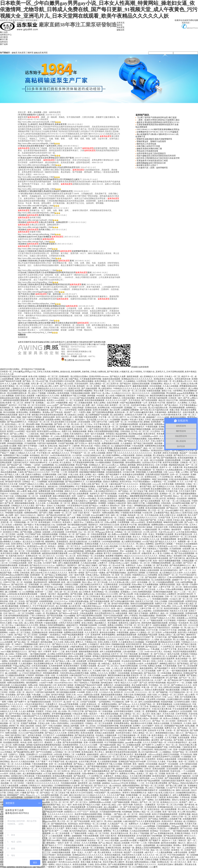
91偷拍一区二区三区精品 (20, 632)
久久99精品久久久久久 (187, 551)
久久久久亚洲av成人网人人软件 (45, 386)
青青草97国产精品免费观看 (118, 618)
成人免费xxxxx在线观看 (118, 534)
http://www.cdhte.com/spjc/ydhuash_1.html (35, 249)
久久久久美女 (143, 857)
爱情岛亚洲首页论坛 (146, 465)
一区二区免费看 (169, 482)
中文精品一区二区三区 (116, 819)
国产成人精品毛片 (156, 405)
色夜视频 (127, 671)
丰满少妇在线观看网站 (179, 479)
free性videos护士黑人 (154, 652)
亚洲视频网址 (35, 412)
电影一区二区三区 (17, 551)
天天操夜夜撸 (30, 443)
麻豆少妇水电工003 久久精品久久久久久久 (49, 573)
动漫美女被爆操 (85, 410)
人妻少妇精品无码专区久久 (106, 491)
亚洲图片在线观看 (89, 666)
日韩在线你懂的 (129, 398)
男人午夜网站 (164, 530)
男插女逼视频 (22, 530)
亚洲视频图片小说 (85, 668)
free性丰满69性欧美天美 (171, 415)
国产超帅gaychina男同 (109, 489)
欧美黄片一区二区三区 (120, 405)
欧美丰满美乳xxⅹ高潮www (49, 431)
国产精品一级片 (60, 611)
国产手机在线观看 (82, 821)
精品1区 (162, 400)
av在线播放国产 (136, 448)
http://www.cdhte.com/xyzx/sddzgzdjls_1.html (36, 143)
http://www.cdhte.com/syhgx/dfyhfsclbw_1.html (37, 258)
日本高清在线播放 (84, 640)
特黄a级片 (35, 642)
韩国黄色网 (36, 553)
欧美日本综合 (126, 482)
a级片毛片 (132, 819)
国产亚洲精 (179, 740)
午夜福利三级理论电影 (49, 706)
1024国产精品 (124, 494)
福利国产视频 (125, 498)
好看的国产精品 (45, 501)
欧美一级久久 (117, 608)
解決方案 (4, 39)
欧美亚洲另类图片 (106, 458)
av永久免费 (190, 489)
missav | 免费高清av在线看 (70, 659)
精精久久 (117, 398)
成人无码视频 (62, 606)
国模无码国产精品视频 (53, 577)
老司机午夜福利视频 (120, 604)
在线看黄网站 (82, 587)
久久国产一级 (161, 680)
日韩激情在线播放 (119, 759)
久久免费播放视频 (151, 584)
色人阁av (106, 393)
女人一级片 (67, 805)
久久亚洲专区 (76, 738)
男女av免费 (99, 391)
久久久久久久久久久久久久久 (22, 596)
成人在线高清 (166, 640)
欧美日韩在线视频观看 (95, 400)
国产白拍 (144, 410)
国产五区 (139, 747)
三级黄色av (90, 522)
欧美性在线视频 (80, 864)
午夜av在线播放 (55, 726)
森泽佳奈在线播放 (178, 417)
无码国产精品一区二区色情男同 (142, 759)
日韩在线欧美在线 (186, 759)
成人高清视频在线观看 (56, 484)
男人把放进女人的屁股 (74, 415)
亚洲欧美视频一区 (134, 795)
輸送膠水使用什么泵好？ (147, 165)
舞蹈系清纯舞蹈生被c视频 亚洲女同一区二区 (169, 396)
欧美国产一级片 (187, 802)
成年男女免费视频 (133, 687)
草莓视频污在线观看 (14, 513)
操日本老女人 (130, 596)
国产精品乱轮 (77, 510)
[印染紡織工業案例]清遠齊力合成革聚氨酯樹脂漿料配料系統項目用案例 (55, 272)
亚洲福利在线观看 (97, 530)
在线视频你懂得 (190, 819)
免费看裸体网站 (31, 513)
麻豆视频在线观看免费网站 (58, 800)
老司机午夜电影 (58, 695)
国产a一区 (33, 501)
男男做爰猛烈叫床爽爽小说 (45, 520)
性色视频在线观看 (160, 599)
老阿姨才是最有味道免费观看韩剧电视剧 (110, 656)
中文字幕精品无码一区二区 (181, 692)
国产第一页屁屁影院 (104, 527)
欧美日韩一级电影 (77, 573)
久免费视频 (42, 482)
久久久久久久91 (135, 826)
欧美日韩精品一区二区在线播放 (91, 556)
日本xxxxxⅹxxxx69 (113, 391)
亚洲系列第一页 (20, 501)
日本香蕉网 (145, 489)
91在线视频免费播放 (51, 678)
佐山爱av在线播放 (151, 795)
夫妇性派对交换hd (139, 405)
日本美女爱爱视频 (105, 448)
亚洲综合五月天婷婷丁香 (136, 415)
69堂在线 (84, 470)
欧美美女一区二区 (96, 840)
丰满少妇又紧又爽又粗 (152, 537)
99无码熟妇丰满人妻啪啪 (139, 422)
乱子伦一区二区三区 (140, 431)
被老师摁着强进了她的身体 (42, 477)
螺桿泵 (29, 342)
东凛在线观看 (184, 738)
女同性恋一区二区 (30, 769)
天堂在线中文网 (31, 451)
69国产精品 (74, 379)
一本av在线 (142, 408)
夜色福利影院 (83, 518)
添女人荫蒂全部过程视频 (169, 687)
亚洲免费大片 (32, 754)
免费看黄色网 (45, 491)
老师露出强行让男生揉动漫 (23, 776)
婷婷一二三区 (138, 577)
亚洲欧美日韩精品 (183, 833)
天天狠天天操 (172, 491)
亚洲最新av (126, 592)
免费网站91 (186, 735)
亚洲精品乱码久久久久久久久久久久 (137, 379)
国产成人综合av (64, 867)
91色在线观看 (138, 446)
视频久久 (132, 730)
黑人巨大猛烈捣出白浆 (158, 408)
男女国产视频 (82, 465)
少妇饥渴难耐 (81, 840)
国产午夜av (41, 506)
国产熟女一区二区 (118, 630)
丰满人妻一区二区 (111, 427)
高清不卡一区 (166, 467)
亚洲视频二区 (130, 408)
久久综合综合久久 (18, 441)
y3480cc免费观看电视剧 (65, 436)
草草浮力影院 (119, 539)
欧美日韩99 (118, 596)
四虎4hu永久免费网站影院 (71, 690)
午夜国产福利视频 (136, 788)
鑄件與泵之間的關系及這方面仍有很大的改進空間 (158, 158)
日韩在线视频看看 (66, 429)
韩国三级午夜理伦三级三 (51, 434)
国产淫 (186, 398)
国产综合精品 (167, 740)
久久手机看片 (33, 470)
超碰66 (133, 632)
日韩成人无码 (13, 793)
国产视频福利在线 (59, 824)
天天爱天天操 (191, 824)
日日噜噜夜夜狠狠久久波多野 (67, 786)
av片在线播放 (62, 494)
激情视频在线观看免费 (127, 635)
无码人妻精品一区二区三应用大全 (104, 384)
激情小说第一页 (165, 381)
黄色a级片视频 (126, 828)
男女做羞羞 (171, 393)
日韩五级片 (131, 396)
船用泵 (45, 53)
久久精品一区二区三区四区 (85, 458)
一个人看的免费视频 (164, 852)
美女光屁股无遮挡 (24, 640)
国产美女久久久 (101, 786)
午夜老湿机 (80, 706)
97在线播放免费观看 (165, 582)
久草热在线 (185, 797)
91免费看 (141, 508)
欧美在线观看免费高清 (124, 647)
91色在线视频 (158, 728)
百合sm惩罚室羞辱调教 (44, 489)
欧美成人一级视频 (56, 546)
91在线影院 (69, 391)
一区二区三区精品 (32, 599)
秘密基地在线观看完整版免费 (16, 400)
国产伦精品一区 (83, 534)
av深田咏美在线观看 (9, 664)
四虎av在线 (70, 642)
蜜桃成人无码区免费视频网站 (113, 501)
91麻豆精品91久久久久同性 (48, 396)
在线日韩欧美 (46, 537)
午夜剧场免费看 (91, 417)
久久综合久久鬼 (106, 692)
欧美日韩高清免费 (44, 596)
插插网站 (47, 714)
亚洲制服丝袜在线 (40, 632)
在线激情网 (117, 553)
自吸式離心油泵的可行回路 (148, 146)
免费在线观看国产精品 (51, 805)
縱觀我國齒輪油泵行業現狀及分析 (151, 163)
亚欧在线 (112, 750)
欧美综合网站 (22, 412)
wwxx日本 (127, 553)
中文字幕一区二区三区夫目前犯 (32, 405)
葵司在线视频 (158, 429)
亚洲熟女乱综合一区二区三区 (172, 860)
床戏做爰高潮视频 (15, 443)
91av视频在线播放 (103, 463)
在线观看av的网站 (53, 420)
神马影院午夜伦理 (13, 482)
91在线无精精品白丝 (92, 455)
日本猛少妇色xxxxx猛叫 (119, 563)
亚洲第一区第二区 (118, 508)
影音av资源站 (88, 623)
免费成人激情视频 (128, 465)
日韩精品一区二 (29, 482)
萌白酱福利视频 (12, 606)
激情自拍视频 (6, 699)
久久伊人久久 (103, 420)
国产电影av (29, 525)
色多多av (97, 654)
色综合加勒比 (47, 786)
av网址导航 (31, 467)
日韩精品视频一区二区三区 (27, 496)
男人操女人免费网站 (145, 544)
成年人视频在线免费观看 (69, 563)
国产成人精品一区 (22, 642)
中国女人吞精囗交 (60, 398)
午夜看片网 (178, 467)
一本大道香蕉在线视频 (38, 458)
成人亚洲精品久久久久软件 (152, 376)
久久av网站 (183, 506)
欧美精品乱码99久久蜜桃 (115, 460)
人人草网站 (121, 439)
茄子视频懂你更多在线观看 (49, 467)
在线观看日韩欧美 (147, 817)
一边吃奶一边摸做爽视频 (43, 465)
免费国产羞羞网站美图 (84, 549)
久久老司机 (77, 455)
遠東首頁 (22, 342)
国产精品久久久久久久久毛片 (137, 441)
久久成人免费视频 (27, 711)
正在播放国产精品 (162, 513)
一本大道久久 (140, 546)
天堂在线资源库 (81, 384)
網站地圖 (194, 20)
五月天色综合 (135, 400)
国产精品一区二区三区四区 (26, 635)
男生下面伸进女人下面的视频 (156, 549)
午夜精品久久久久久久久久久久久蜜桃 (130, 388)
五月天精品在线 (152, 515)
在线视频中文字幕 (42, 408)
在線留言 (186, 20)
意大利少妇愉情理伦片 (108, 498)
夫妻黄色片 (109, 776)
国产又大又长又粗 (68, 386)
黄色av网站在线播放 (85, 381)
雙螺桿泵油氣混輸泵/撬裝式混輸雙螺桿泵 (154, 139)
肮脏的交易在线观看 (112, 379)
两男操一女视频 (67, 649)
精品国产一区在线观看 (119, 467)
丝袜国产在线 (6, 510)
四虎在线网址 (63, 723)
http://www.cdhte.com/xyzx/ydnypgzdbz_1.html (37, 165)
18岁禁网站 (178, 391)
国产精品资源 (80, 776)
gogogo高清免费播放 (186, 393)
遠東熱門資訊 (142, 115)
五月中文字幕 (178, 518)
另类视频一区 (177, 628)
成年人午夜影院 (131, 616)
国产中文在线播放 (108, 730)
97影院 (96, 441)
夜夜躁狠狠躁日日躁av (74, 608)
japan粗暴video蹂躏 (8, 446)
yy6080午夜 (10, 546)
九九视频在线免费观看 (15, 675)
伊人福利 (111, 439)
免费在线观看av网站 (111, 513)
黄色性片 (44, 728)
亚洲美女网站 (74, 733)
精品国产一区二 (57, 410)
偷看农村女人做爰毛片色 (130, 623)
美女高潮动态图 (191, 467)
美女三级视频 (80, 618)
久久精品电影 (60, 506)
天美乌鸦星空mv (77, 434)
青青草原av (192, 417)
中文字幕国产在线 (33, 534)
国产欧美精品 (183, 664)
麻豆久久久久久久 (57, 687)
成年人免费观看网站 (134, 769)
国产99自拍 (101, 778)
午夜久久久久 (17, 706)
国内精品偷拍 (107, 683)
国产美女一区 (33, 793)
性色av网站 (137, 584)
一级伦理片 (96, 513)
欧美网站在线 (104, 408)
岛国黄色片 (91, 764)
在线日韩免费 (113, 403)
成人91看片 (31, 379)
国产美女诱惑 (66, 405)
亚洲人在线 (86, 484)
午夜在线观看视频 (40, 764)
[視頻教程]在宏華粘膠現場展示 (37, 244)
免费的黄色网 (54, 582)
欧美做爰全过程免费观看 (134, 475)
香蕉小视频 (16, 417)
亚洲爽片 (113, 673)
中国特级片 (182, 620)
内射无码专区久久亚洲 (109, 525)
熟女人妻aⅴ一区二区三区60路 (95, 582)
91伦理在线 (141, 381)
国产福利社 (57, 618)
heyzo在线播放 (16, 656)
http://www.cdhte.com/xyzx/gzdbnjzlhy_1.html (36, 155)
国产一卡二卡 (185, 570)
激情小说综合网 (183, 790)
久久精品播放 (172, 656)
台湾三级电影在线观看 (102, 539)
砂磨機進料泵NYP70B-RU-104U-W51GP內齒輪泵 (157, 132)
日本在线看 (52, 544)
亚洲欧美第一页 (128, 558)
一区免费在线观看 (73, 774)
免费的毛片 (109, 685)
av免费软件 (171, 594)
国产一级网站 (148, 800)
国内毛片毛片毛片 (17, 608)
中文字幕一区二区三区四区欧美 (87, 596)
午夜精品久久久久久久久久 (77, 451)
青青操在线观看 (121, 448)
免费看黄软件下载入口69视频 (73, 396)
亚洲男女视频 (88, 553)
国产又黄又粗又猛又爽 (133, 807)
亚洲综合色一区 (110, 518)
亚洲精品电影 (146, 484)
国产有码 (69, 549)
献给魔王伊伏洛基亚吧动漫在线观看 (48, 415)
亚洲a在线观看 (159, 769)
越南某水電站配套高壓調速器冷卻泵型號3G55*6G (158, 122)
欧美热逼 (106, 654)
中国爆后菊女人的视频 (49, 668)
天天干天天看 (152, 630)
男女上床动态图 (18, 671)
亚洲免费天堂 (15, 661)
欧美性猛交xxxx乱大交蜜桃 (81, 857)
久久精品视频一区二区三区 (59, 503)
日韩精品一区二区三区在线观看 (99, 723)
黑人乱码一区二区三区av (82, 424)
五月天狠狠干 (148, 726)
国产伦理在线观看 (150, 400)
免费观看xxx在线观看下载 (170, 819)
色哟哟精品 (191, 408)
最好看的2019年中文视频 (142, 723)
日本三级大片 (9, 613)
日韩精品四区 (40, 637)
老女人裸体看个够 (118, 486)
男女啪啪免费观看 (177, 408)
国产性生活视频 (88, 778)
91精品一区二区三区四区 (72, 448)
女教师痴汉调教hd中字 (105, 549)
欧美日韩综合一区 (69, 678)
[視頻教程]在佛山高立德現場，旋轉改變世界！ (44, 222)
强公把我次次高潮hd (79, 376)
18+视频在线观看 (150, 530)
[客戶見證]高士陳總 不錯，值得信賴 (39, 294)
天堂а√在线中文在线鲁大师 (163, 441)
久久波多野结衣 (46, 754)
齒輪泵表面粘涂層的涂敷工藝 (149, 149)
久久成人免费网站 (34, 778)
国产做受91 (94, 501)
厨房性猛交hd (103, 508)
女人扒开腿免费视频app (124, 697)
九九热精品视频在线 (174, 470)
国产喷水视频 (26, 532)
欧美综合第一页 (122, 412)
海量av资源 (175, 410)
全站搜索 (37, 112)
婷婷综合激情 (49, 417)
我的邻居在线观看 (95, 721)
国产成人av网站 (17, 434)
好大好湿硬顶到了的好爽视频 (150, 836)
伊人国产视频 (172, 678)
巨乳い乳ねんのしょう (32, 448)
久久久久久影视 (45, 604)
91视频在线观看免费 (36, 420)
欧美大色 (117, 664)
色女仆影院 (31, 431)
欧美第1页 (112, 537)
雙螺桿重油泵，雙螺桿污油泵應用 (151, 141)
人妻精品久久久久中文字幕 (23, 388)
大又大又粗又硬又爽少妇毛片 (149, 697)
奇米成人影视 (26, 742)
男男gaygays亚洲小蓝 (105, 532)
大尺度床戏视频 (16, 599)
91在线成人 (98, 436)
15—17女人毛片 (107, 441)
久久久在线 (41, 503)
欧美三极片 (17, 518)
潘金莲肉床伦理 (40, 582)
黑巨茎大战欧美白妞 (78, 542)
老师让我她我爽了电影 (50, 470)
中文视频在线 (118, 702)
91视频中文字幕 (145, 561)
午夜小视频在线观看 (110, 470)
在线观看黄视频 (158, 393)
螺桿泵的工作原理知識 (146, 144)
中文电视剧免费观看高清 (58, 699)
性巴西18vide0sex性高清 (69, 862)
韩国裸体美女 (41, 486)
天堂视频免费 (152, 642)
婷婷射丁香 (30, 403)
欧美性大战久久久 (21, 568)
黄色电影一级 (95, 664)
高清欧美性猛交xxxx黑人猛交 (100, 580)
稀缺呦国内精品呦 (177, 465)
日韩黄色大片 (34, 786)
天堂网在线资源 (176, 527)
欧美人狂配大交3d (168, 515)
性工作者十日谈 (7, 496)
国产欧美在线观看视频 (45, 494)
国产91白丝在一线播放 (96, 573)
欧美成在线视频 (64, 855)
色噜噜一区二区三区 (63, 513)
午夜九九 (104, 860)
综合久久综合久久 (28, 515)
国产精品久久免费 (118, 376)
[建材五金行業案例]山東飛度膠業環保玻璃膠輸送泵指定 (48, 306)
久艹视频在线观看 (155, 620)
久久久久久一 (133, 486)
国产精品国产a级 (15, 465)
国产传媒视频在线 (169, 458)
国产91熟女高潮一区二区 (68, 740)
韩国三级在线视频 (160, 479)
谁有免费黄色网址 (133, 463)
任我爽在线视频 (50, 475)
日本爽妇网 (68, 618)
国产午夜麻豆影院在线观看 (74, 730)
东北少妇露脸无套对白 (95, 647)
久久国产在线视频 (56, 757)
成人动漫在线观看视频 (74, 551)
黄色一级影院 (139, 764)
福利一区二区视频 (119, 515)
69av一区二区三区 (56, 451)
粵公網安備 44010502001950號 (76, 360)
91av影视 (9, 549)
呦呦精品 (164, 664)
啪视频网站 (102, 781)
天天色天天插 (169, 714)
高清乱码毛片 (168, 821)
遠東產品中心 (6, 35)
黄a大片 (14, 762)
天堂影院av (70, 587)
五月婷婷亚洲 (151, 807)
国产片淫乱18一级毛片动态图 (88, 443)
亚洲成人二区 (69, 754)
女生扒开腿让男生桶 (88, 762)
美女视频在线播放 (147, 616)
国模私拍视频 (68, 840)
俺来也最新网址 (147, 668)
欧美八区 (100, 522)
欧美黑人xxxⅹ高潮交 (56, 400)
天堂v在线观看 (46, 518)
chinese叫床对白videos (64, 683)
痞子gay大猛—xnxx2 (68, 527)
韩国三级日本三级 (61, 807)
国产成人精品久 (172, 405)
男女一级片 (176, 848)
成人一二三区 (7, 470)
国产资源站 (192, 675)
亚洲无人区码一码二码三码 (98, 826)
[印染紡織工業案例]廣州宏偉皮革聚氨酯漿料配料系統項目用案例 (52, 284)
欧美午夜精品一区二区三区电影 (17, 386)
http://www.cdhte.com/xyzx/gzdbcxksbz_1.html (37, 189)
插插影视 (192, 498)
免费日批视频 (11, 733)
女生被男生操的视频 (181, 503)
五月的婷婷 (184, 475)
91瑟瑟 (83, 704)
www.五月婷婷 (157, 778)
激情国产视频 (39, 640)
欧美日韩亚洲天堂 (134, 644)
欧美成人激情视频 (58, 697)
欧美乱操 (87, 460)
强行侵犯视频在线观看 (120, 510)
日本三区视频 (162, 465)
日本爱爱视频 (124, 522)
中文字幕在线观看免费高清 (174, 838)
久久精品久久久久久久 (121, 393)
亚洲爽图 (102, 503)
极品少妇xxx (176, 513)
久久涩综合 (155, 431)
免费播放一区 (47, 436)
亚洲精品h (131, 520)
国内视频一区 (126, 427)
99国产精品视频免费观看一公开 (134, 403)
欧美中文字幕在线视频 (141, 498)
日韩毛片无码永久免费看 (70, 623)
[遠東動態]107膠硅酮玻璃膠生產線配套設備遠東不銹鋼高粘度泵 (45, 191)
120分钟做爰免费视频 (68, 498)
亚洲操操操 (113, 496)
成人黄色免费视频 (80, 790)
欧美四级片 (115, 587)
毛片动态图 (91, 420)
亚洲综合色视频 (92, 544)
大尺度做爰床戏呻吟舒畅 (91, 379)
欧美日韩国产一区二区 (168, 575)
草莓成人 (60, 384)
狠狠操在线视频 (80, 431)
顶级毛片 (41, 515)
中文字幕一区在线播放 (37, 439)
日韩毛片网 (82, 678)
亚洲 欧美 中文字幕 (157, 403)
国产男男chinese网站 (52, 840)
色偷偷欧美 (42, 498)
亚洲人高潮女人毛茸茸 (108, 642)
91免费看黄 (81, 754)
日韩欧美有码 (136, 534)
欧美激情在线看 (146, 424)
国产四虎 (29, 489)
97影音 (117, 683)
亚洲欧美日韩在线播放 (107, 740)
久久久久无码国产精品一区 (144, 704)
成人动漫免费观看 (78, 580)
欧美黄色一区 (108, 477)
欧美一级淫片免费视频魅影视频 (167, 561)
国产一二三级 (73, 628)
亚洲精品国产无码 (11, 680)
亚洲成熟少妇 (91, 637)
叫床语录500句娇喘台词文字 (119, 386)
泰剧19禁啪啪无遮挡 (62, 496)
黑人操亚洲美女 (105, 388)
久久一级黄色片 (43, 848)
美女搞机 (130, 862)
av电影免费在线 (77, 647)
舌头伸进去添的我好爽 (131, 661)
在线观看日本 (114, 699)
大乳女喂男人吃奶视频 (156, 699)
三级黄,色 (43, 446)
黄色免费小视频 (33, 424)
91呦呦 (10, 702)
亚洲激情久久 (26, 606)
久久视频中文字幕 (148, 824)
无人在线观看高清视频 (65, 465)
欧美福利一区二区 (85, 386)
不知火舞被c (172, 762)
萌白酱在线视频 (173, 690)
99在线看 (101, 396)
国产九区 (143, 683)
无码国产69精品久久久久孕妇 (163, 618)
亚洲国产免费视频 (29, 723)
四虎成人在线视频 (144, 455)
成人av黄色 (29, 623)
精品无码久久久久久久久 (147, 518)
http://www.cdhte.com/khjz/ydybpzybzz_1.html (36, 304)
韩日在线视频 (9, 412)
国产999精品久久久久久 (182, 685)
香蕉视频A (40, 675)
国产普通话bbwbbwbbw (61, 408)
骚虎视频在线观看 (83, 467)
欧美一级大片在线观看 (95, 434)
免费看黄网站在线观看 (46, 427)
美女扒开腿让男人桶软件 (114, 862)
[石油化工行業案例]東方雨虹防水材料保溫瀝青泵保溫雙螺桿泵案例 (53, 251)
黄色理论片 (142, 398)
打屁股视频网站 (163, 826)
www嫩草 (153, 867)
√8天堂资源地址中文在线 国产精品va (71, 489)
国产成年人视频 (46, 513)
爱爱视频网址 (152, 711)
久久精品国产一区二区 (118, 824)
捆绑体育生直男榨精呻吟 (108, 551)
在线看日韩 (182, 515)
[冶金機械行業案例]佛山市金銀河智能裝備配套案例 (46, 261)
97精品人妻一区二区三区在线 (13, 479)
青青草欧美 (25, 553)
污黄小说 (105, 671)
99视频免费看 (62, 403)
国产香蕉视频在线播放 (116, 573)
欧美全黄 (88, 630)
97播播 (6, 441)
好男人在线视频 (99, 453)
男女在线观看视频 (121, 580)
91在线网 (102, 625)
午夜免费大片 (17, 486)
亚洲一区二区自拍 (17, 601)
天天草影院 (137, 628)
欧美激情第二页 (7, 408)
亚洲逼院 (185, 654)
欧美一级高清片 (91, 714)
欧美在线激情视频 (186, 458)
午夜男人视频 (85, 412)
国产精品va (50, 575)
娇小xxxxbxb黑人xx (110, 465)
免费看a (94, 673)
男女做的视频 (47, 424)
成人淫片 (51, 403)
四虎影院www (144, 649)
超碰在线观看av (10, 539)
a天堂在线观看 (84, 422)
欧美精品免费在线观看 (63, 776)
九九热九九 (111, 640)
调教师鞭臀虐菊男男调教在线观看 (145, 496)
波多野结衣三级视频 (164, 544)
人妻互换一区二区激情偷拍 (86, 604)
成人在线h (32, 391)
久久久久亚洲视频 (23, 764)
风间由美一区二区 (136, 515)
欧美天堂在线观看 (59, 539)
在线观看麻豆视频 (99, 537)
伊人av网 (181, 812)
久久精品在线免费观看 (139, 831)
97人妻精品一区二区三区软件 (149, 632)
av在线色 (137, 800)
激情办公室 (156, 838)
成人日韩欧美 (85, 592)
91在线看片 (110, 678)
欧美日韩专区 (150, 434)
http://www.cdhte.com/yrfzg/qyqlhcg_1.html (35, 282)
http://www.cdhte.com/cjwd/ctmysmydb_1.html (37, 122)
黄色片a (175, 800)
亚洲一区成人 (127, 506)
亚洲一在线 (50, 675)
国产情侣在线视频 (109, 494)
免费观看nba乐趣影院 (164, 424)
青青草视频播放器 (165, 704)
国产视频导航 (162, 692)
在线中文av (5, 671)
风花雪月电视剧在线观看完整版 (89, 814)
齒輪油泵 (38, 53)
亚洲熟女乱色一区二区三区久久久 (40, 556)
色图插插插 (180, 484)
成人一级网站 (99, 475)
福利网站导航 (75, 671)
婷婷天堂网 (142, 730)
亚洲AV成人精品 (187, 604)
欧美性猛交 (57, 630)
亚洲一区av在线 (35, 563)
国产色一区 (29, 486)
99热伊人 (19, 644)
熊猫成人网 (135, 728)
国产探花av (111, 530)
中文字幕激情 (170, 620)
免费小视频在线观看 (24, 408)
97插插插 (125, 513)
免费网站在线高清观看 (74, 632)
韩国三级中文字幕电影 (32, 417)
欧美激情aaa (56, 635)
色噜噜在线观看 (22, 477)
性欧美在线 (145, 678)
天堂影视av (53, 498)
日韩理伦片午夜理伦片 (94, 728)
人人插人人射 (106, 568)
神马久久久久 (45, 644)
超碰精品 (106, 783)
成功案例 (4, 37)
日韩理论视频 (175, 747)
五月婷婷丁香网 (50, 563)
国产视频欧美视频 (176, 637)
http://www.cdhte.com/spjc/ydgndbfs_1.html (35, 227)
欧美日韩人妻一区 (64, 769)
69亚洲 (169, 520)
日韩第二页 (140, 711)
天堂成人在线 (179, 520)
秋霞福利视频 (167, 702)
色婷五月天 (38, 742)
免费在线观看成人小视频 (145, 862)
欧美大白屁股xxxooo (86, 838)
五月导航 (143, 666)
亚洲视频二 (41, 403)
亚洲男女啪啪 (9, 640)
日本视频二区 (150, 565)
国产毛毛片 (188, 563)
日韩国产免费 (11, 668)
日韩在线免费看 (57, 530)
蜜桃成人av (139, 690)
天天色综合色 (186, 754)
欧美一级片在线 (170, 812)
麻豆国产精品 (146, 486)
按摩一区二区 (121, 422)
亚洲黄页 (11, 498)
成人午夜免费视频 (141, 738)
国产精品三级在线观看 (144, 443)
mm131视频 (59, 587)
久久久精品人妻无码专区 (85, 508)
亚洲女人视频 (25, 429)
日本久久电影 (129, 659)
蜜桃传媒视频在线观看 (25, 503)
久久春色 (162, 762)
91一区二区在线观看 (75, 400)
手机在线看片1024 (108, 790)
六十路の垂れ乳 (126, 546)
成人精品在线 (154, 415)
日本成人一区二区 (173, 376)
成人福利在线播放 (164, 845)
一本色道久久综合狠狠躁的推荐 (86, 850)
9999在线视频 (156, 386)
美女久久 (137, 537)
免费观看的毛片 (175, 412)
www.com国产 (53, 405)
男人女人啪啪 (36, 577)
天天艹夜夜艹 (42, 762)
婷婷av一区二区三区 (36, 721)
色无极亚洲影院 (50, 778)
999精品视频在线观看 (61, 852)
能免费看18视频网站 (84, 391)
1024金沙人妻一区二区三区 (181, 599)
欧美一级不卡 (50, 460)
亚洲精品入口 (55, 458)
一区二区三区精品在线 (181, 501)
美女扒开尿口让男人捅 (58, 379)
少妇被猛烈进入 (131, 608)
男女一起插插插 (127, 551)
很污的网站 (5, 776)
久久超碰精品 (130, 381)
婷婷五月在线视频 (171, 453)
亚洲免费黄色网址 (40, 697)
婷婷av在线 (74, 656)
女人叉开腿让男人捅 (136, 417)
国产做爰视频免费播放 (187, 494)
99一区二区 (19, 620)
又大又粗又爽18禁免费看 (125, 527)
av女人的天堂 (121, 477)
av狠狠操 (37, 532)
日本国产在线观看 (88, 702)
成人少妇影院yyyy (88, 628)
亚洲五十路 (146, 735)
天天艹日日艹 (74, 611)
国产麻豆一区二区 (100, 484)
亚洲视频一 (44, 635)
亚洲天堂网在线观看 (129, 666)
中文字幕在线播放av (189, 405)
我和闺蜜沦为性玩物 (54, 809)
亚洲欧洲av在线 (144, 596)
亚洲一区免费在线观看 (94, 742)
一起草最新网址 (104, 702)
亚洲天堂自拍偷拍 (99, 699)
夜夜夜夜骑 (64, 580)
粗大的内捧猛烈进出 (169, 570)
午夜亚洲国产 (125, 599)
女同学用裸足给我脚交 (124, 711)
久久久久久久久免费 (171, 644)
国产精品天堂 (11, 747)
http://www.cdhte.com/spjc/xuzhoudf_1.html (35, 220)
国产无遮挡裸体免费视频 (103, 412)
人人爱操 (155, 640)
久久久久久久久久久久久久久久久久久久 (135, 453)
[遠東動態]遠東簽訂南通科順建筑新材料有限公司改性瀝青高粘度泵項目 (49, 167)
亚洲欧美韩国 (41, 671)
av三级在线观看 (56, 836)
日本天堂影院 (87, 793)
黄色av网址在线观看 (96, 618)
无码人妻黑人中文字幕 (28, 668)
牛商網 (74, 356)
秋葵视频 (28, 582)
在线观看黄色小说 (167, 790)
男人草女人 (102, 451)
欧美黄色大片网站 (11, 532)
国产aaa (9, 647)
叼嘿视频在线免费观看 (26, 498)
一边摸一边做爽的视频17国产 (129, 549)
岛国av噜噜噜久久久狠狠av (160, 439)
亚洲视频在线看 (31, 644)
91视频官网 (143, 840)
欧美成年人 (68, 522)
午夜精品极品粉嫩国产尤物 (112, 561)
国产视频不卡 (113, 774)
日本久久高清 (122, 678)
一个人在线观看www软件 (147, 436)
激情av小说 (167, 391)
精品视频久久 (68, 420)
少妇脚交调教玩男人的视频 (29, 678)
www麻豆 (177, 568)
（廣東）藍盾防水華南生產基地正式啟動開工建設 (158, 120)
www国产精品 (148, 542)
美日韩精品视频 (136, 434)
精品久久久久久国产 (130, 683)
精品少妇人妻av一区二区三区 (13, 420)
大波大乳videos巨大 (167, 532)
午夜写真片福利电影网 (158, 398)
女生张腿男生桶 (84, 539)
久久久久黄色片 (180, 388)
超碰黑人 (72, 838)
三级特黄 (76, 446)
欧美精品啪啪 (158, 596)
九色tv (140, 565)
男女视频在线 (43, 410)
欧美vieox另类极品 (49, 659)
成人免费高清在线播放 (131, 542)
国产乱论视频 (24, 384)
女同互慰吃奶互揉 (183, 379)
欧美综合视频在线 (31, 518)
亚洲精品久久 (95, 465)
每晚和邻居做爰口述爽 (173, 522)
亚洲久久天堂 (92, 692)
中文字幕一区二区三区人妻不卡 (113, 417)
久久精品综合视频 (89, 563)
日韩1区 (148, 769)
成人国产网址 (179, 635)
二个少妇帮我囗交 (166, 477)
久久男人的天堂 (159, 498)
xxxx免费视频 (28, 592)
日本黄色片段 (82, 589)
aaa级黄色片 (174, 711)
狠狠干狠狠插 (86, 656)
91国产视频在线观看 (37, 699)
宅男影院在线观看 (188, 508)
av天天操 (180, 532)
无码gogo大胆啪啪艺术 (181, 826)
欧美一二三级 (59, 652)
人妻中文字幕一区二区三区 (170, 587)
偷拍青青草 (176, 530)
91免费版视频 (93, 730)
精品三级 (30, 671)
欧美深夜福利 (45, 522)
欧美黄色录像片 (132, 668)
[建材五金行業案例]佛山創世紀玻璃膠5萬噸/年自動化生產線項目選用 (53, 323)
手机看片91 (152, 381)
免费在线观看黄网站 (16, 683)
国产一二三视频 (74, 515)
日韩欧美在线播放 (94, 427)
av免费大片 (104, 506)
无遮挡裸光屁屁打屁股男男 (157, 475)
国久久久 (180, 733)
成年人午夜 (16, 659)
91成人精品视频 (111, 546)
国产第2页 (5, 434)
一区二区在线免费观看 (177, 616)
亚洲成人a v (93, 489)
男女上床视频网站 (143, 479)
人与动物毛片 (94, 644)
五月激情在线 (152, 573)
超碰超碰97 (151, 417)
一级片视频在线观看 (37, 654)
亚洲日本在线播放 (101, 410)
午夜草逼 (49, 587)
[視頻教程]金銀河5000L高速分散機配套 (40, 237)
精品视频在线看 (96, 831)
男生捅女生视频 (125, 537)
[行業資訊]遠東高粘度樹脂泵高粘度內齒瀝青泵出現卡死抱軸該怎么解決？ (50, 179)
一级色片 (60, 843)
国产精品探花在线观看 (173, 836)
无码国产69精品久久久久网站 (32, 484)
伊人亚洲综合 (66, 463)
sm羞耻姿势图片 (161, 551)
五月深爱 (86, 515)
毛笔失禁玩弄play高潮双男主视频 (15, 575)
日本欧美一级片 (176, 398)
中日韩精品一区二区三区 (159, 685)
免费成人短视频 (155, 666)
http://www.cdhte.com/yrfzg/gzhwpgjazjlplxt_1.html (38, 292)
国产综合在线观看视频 (185, 553)
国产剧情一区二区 (62, 424)
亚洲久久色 (71, 695)
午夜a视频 (155, 649)
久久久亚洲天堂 (92, 632)
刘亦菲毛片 (191, 857)
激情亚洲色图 (133, 376)
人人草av (169, 388)
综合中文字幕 (172, 400)
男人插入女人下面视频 (188, 809)
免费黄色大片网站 (127, 774)
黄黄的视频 (141, 472)
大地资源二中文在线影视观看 (180, 706)
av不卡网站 (114, 709)
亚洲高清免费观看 (173, 460)
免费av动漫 (89, 594)
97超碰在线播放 (51, 623)
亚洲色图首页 (63, 542)
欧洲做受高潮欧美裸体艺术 (146, 790)
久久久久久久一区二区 (145, 692)
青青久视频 (94, 589)
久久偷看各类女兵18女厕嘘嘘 (132, 642)
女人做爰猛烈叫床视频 (121, 446)
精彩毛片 (43, 451)
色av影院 (83, 644)
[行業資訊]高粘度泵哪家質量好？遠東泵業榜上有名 (40, 146)
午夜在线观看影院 (84, 436)
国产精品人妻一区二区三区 (115, 788)
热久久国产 (193, 515)
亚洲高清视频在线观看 (83, 441)
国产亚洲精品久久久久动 (183, 451)
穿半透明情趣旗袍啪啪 (62, 714)
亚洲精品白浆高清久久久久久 (97, 608)
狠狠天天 (189, 589)
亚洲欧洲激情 (34, 436)
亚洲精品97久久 (83, 537)
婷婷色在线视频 (56, 632)
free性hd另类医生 (82, 520)
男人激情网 (107, 596)
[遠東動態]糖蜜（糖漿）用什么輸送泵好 (35, 208)
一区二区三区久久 (73, 546)
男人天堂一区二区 (156, 510)
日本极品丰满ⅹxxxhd (140, 618)
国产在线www (125, 704)
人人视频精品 (165, 752)
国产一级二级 (6, 501)
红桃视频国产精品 (125, 690)
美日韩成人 (42, 379)
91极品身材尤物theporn (92, 606)
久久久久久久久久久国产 (117, 400)
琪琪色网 (39, 623)
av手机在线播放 (190, 470)
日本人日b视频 (161, 601)
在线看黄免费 (103, 486)
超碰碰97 (176, 580)
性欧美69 (160, 470)
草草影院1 (110, 434)
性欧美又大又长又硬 (9, 484)
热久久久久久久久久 (141, 393)
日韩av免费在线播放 (175, 589)
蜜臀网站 (18, 738)
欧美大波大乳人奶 (64, 417)
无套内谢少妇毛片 (21, 463)
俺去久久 (182, 843)
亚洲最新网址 (157, 384)
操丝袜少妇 (181, 647)
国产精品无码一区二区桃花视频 (25, 584)
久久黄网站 (183, 403)
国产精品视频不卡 (114, 475)
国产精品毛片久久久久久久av (42, 565)
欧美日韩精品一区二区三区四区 (109, 381)
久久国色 (188, 723)
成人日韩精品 (189, 477)
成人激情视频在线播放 (98, 750)
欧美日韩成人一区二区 (15, 424)
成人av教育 (22, 491)
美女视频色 (113, 623)
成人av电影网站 (145, 611)
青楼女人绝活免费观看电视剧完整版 (103, 431)
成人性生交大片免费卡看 (34, 542)
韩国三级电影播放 (13, 716)
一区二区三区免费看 (25, 613)
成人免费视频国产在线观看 (97, 415)
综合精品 (168, 652)
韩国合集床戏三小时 (85, 558)
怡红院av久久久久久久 (129, 489)
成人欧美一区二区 (71, 702)
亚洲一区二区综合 (88, 726)
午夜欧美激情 (50, 740)
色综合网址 (191, 812)
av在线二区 (8, 489)
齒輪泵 (15, 53)
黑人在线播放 (90, 448)
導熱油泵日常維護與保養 (147, 151)
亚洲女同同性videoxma (99, 376)
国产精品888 (126, 384)
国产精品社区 (87, 786)
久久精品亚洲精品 (51, 649)
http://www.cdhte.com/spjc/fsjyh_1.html (34, 242)
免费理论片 (61, 565)
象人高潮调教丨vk (13, 592)
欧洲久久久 (87, 671)
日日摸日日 (67, 458)
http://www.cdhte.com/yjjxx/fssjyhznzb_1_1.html (37, 270)
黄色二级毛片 (127, 699)
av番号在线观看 (181, 852)
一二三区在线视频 (40, 510)
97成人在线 (74, 475)
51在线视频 (14, 494)
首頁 (30, 112)
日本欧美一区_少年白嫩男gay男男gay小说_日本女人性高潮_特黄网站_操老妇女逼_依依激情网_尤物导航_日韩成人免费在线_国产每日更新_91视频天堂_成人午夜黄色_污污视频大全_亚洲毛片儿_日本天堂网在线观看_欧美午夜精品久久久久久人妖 (99, 9)
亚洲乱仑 (185, 384)
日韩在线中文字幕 (92, 800)
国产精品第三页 (120, 680)
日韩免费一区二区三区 (27, 604)
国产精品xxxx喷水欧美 (63, 604)
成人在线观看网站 (55, 608)
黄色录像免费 (141, 754)
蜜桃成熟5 (51, 843)
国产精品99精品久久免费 (65, 518)
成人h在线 (69, 384)
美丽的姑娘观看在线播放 (57, 656)
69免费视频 (140, 699)
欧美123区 (193, 774)
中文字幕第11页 (44, 453)
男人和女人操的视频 (113, 821)
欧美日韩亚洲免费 (104, 398)
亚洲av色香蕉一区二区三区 (12, 403)
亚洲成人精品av (142, 718)
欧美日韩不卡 (101, 496)
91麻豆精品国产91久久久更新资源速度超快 (88, 675)
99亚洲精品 (146, 728)
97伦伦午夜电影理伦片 (23, 561)
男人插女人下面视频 (37, 393)
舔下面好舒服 (97, 460)
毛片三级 (166, 501)
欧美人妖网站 (100, 403)
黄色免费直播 (118, 429)
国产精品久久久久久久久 (166, 542)
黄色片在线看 (72, 652)
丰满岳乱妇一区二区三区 (39, 422)
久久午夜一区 (191, 482)
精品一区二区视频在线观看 (81, 403)
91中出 (93, 451)
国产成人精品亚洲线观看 (122, 771)
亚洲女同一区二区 (74, 860)
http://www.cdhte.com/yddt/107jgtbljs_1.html (36, 206)
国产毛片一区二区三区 (150, 802)
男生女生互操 (87, 446)
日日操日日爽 (129, 472)
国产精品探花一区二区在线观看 (97, 738)
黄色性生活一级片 (77, 817)
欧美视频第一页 (146, 654)
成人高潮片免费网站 (111, 455)
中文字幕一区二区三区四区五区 (53, 838)
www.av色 (157, 484)
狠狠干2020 (96, 393)
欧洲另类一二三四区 (44, 592)
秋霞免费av (124, 496)
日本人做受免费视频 (184, 582)
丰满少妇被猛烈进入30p (45, 525)
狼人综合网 (115, 410)
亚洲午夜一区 (7, 522)
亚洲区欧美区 (131, 561)
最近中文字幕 (25, 415)
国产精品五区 (172, 508)
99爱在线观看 (122, 613)
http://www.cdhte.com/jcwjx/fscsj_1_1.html (35, 332)
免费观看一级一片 (186, 542)
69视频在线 (120, 396)
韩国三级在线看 (27, 726)
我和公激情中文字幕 (36, 441)
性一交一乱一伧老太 (144, 551)
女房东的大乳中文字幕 (152, 463)
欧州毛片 (13, 405)
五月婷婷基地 (57, 551)
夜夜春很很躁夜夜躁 (97, 439)
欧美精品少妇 (68, 467)
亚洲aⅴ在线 (53, 446)
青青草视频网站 (109, 635)
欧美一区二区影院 (123, 575)
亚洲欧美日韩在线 (114, 848)
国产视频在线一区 (66, 520)
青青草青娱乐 (125, 628)
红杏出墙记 (161, 594)
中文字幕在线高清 (102, 424)
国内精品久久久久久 (61, 453)
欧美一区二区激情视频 (38, 628)
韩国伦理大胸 (9, 508)
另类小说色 (129, 695)
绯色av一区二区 (67, 680)
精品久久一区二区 (172, 384)
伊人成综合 (45, 584)
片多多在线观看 (8, 530)
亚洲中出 (130, 479)
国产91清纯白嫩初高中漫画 (142, 412)
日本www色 (177, 606)
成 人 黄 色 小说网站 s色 (163, 553)
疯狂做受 (36, 429)
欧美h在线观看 (87, 733)
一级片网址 (121, 809)
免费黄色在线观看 (28, 410)
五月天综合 (152, 762)
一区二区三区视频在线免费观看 (125, 424)
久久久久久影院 (41, 687)
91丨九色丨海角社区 (178, 840)
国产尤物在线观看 (90, 388)
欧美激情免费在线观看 (28, 594)
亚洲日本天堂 (74, 388)
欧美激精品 (35, 455)
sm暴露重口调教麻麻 (130, 410)
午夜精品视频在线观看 (80, 393)
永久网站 (51, 654)
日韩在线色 (125, 431)
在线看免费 (61, 525)
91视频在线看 (111, 735)
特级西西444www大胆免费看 (145, 575)
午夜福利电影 (161, 412)
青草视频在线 (29, 427)
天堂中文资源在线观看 (113, 616)
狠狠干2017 (47, 398)
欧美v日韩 (33, 376)
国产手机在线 (57, 412)
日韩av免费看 (111, 522)
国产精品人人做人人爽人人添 (94, 687)
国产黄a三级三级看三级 (176, 786)
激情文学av (79, 522)
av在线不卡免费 (46, 683)
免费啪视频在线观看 (111, 443)
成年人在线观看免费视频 (111, 652)
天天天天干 (57, 702)
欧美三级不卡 (97, 821)
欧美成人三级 (76, 460)
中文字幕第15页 (34, 759)
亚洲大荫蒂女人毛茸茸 (21, 544)
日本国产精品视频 (66, 443)
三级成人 (122, 518)
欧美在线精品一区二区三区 (106, 599)
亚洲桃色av (145, 451)
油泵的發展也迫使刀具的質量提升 (151, 153)
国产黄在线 (190, 805)
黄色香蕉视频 (18, 781)
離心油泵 (4, 32)
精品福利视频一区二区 (162, 420)
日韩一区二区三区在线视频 (177, 596)
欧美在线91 (80, 420)
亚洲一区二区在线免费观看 (77, 530)
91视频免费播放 (153, 503)
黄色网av (46, 412)
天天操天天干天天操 (168, 630)
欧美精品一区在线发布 (177, 498)
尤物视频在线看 (118, 644)
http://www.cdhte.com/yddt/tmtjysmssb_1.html (36, 213)
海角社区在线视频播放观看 (142, 604)
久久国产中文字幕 (93, 477)
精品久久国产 (192, 781)
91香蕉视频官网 (158, 678)
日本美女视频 (168, 484)
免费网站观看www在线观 (162, 525)
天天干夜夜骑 (46, 738)
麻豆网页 (156, 740)
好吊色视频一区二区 (146, 582)
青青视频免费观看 (169, 539)
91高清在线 (118, 852)
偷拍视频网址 (32, 683)
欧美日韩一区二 (82, 429)
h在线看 (21, 534)
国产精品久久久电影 (92, 805)
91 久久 (181, 482)
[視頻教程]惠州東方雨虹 (34, 215)
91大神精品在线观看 (18, 563)
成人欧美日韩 (49, 508)
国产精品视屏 (151, 577)
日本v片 (109, 647)
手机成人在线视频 (110, 828)
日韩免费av (52, 393)
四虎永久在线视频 (112, 558)
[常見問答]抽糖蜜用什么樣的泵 (31, 115)
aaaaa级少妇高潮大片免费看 (17, 577)
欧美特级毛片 (139, 427)
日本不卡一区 (117, 654)
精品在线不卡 (65, 446)
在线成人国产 (41, 726)
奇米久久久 (28, 580)
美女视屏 (158, 453)
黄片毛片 (77, 405)
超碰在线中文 (72, 625)
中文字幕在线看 (34, 479)
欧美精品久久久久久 (163, 568)
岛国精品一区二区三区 (48, 376)
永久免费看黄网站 (139, 510)
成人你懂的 (177, 563)
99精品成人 (107, 664)
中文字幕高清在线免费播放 (114, 479)
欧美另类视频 (58, 491)
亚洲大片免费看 (93, 706)
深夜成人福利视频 (71, 726)
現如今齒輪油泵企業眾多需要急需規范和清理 (156, 156)
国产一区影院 (70, 577)
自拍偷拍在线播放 (123, 685)
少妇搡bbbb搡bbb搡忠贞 (59, 510)
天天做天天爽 (138, 860)
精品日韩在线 (79, 769)
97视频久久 (78, 728)
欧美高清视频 (64, 393)
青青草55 (126, 793)
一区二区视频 (186, 683)
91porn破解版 (70, 616)
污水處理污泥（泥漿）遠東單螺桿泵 (152, 168)
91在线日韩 (148, 513)
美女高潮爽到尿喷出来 (17, 393)
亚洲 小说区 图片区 (82, 513)
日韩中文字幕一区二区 (13, 582)
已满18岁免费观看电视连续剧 (180, 577)
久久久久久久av (61, 601)
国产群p (157, 458)
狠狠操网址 (50, 542)
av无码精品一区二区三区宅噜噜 (67, 752)
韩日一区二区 (172, 745)
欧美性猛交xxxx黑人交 (37, 546)
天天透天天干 (49, 735)
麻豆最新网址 (46, 807)
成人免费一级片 (89, 405)
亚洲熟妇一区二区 (168, 494)
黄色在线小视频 (64, 427)
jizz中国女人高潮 (122, 458)
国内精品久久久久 (20, 652)
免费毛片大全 (161, 604)
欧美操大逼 (185, 800)
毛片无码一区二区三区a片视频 (170, 805)
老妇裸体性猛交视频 (18, 391)
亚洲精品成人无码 (158, 706)
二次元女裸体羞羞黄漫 (140, 580)
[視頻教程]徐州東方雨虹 (34, 230)
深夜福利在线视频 (187, 400)
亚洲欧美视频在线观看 (163, 592)
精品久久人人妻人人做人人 (132, 797)
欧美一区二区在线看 (113, 845)
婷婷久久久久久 (72, 491)
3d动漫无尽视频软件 (110, 706)
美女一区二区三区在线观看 (47, 527)
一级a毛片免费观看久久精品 (112, 589)
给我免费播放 (96, 518)
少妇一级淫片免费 (77, 575)
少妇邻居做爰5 (133, 501)
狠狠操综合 (177, 673)
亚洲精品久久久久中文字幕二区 (29, 460)
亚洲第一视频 (100, 386)
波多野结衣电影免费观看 (118, 778)
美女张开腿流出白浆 (184, 534)
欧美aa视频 (45, 539)
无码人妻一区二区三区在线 (43, 384)
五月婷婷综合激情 (182, 702)
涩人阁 (57, 448)
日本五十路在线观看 (10, 786)
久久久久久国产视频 (116, 795)
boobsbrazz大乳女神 (120, 783)
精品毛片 (99, 558)
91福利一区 (40, 613)
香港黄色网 (161, 616)
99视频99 (111, 503)
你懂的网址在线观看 (111, 611)
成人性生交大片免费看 (127, 649)
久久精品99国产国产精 (146, 520)
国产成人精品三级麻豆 (88, 565)
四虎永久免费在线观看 (133, 606)
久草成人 (161, 520)
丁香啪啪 (27, 465)
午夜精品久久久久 (189, 642)
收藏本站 (179, 20)
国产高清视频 (76, 699)
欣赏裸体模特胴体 (161, 611)
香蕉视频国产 (13, 795)
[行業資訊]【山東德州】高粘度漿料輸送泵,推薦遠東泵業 (42, 124)
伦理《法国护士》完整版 (83, 496)
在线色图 (46, 532)
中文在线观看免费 (181, 709)
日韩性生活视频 (71, 584)
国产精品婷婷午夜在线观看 (157, 558)
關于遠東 (4, 44)
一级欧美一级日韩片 (48, 594)
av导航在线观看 (128, 455)
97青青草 (48, 652)
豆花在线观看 (172, 769)
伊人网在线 (30, 781)
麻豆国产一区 (63, 460)
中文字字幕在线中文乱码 (44, 606)
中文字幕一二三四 (59, 472)
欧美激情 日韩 (180, 556)
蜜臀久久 (80, 642)
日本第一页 (171, 730)
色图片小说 (67, 431)
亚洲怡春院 (64, 376)
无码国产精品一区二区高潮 (152, 716)
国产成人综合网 (126, 594)
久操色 (21, 472)
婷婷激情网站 (9, 527)
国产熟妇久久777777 (54, 845)
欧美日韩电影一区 (184, 659)
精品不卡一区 (188, 376)
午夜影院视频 (152, 427)
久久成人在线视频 (171, 386)
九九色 (12, 721)
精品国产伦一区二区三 (44, 561)
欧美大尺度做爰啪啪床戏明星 (51, 391)
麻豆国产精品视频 (131, 721)
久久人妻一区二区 (76, 637)
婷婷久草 (131, 508)
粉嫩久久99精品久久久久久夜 (23, 453)
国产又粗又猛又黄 (86, 527)
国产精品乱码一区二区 (112, 659)
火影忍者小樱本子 (190, 568)
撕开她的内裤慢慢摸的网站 (129, 530)
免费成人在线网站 (17, 467)
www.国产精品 (75, 553)
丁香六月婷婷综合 (49, 429)
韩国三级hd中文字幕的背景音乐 (157, 628)
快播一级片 (153, 587)
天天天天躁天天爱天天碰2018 (97, 510)
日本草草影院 (71, 410)
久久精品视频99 (26, 664)
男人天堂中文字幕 (76, 711)
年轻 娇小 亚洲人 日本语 (141, 420)
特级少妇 (140, 558)
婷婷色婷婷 (146, 623)
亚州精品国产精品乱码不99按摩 (14, 376)
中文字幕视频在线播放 (137, 439)
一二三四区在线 (32, 434)
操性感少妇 (53, 486)
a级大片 (104, 754)
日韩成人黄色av (25, 539)
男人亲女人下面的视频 (155, 788)
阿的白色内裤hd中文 (39, 463)
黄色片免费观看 (152, 467)
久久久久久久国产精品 (160, 857)
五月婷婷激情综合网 (123, 800)
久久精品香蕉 (63, 675)
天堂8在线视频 (33, 551)
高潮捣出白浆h (86, 491)
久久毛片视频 (171, 738)
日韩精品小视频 (73, 687)
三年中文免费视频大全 (23, 647)
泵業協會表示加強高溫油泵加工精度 (152, 161)
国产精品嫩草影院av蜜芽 (40, 618)
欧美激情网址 (26, 630)
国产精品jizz (79, 764)
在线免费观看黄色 (72, 848)
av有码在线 (12, 594)
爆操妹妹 (21, 790)
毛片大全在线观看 (96, 678)
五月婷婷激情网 (39, 544)
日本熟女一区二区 (135, 460)
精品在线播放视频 (9, 472)
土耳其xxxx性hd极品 (88, 498)
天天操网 (186, 460)
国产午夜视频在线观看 (77, 439)
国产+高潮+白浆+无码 (178, 625)
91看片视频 (78, 417)
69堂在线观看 (117, 408)
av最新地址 (157, 482)
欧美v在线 (77, 805)
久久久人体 (155, 539)
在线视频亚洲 (74, 819)
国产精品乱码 (183, 730)
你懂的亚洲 (147, 553)
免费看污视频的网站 (65, 508)
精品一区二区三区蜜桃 (46, 589)
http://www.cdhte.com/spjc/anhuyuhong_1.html (36, 234)
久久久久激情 (190, 573)
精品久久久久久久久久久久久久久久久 (141, 556)
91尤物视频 (115, 420)
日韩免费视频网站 (67, 486)
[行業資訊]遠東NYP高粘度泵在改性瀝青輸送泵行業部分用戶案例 (46, 158)
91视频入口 (152, 546)
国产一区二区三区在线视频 (85, 570)
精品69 (165, 840)
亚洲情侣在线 (91, 408)
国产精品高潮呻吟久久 (17, 422)
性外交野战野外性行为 (105, 613)
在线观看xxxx (182, 618)
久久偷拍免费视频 (155, 472)
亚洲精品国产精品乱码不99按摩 (89, 685)
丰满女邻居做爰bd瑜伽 (79, 601)
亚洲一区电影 (127, 470)
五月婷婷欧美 (176, 723)
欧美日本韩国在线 (34, 649)
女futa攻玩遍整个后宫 (57, 439)
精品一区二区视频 (158, 774)
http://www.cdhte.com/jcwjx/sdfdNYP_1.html (36, 320)
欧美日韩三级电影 (145, 527)
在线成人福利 (154, 766)
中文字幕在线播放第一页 (144, 470)
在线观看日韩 (55, 730)
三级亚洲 (186, 747)
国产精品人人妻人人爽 (15, 475)
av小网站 (119, 441)
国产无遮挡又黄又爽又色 (100, 429)
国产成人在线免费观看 (79, 494)
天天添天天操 (178, 489)
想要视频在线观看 (96, 697)
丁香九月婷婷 (139, 828)
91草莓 (16, 573)
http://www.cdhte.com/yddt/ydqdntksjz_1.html (36, 177)
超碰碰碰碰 (77, 836)
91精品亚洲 (121, 503)
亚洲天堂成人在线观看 (25, 396)
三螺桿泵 (30, 53)
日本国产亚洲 (164, 518)
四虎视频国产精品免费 (148, 635)
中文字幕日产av (33, 771)
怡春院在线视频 (154, 391)
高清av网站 (181, 486)
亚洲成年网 (73, 472)
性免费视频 (127, 812)
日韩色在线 (122, 750)
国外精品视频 (186, 546)
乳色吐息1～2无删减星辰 (145, 805)
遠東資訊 (4, 42)
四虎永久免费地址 (34, 475)
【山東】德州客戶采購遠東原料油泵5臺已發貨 (156, 117)
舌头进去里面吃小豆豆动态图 (62, 381)
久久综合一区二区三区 (66, 556)
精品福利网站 (122, 434)
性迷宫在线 (176, 771)
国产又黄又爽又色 (177, 558)
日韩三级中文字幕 (99, 422)
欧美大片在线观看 (43, 833)
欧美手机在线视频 (171, 463)
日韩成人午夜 (13, 630)
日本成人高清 (103, 405)
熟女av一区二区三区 (182, 496)
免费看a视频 (91, 551)
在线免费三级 (189, 549)
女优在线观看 (125, 584)
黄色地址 (178, 821)
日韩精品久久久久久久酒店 (23, 506)
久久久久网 (129, 692)
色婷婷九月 (95, 494)
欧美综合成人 (80, 826)
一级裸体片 (52, 867)
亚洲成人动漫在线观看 (52, 479)
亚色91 (50, 506)
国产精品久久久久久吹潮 (71, 599)
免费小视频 (20, 379)
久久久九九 (103, 673)
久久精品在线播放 (21, 558)
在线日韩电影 (78, 408)
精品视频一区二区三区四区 (13, 783)
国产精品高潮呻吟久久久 (181, 565)
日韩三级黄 (63, 475)
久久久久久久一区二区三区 (155, 855)
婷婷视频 (91, 396)
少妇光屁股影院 (77, 723)
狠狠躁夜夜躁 (135, 656)
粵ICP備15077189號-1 (98, 344)
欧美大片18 (75, 793)
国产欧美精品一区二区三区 (23, 589)
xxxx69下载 (27, 520)
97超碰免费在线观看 (60, 647)
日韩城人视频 (80, 479)
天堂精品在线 (22, 654)
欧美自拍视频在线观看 (156, 508)
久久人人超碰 (11, 384)
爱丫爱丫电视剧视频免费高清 (29, 508)
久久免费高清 (95, 542)
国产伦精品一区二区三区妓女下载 (133, 491)
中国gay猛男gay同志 (22, 666)
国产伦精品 (153, 819)
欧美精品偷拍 (137, 673)
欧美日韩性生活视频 (10, 553)
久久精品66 (78, 620)
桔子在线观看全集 (91, 690)
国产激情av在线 (178, 857)
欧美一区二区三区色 (25, 527)
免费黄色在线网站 (109, 704)
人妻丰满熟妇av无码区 (58, 671)
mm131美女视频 (112, 840)
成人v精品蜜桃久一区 (9, 410)
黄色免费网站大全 (186, 539)
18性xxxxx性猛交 (138, 522)
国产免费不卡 (21, 702)
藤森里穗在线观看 (141, 386)
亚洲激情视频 (118, 463)
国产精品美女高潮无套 (56, 515)
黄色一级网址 (49, 864)
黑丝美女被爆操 (56, 766)
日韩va (128, 589)
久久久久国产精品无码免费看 (82, 398)
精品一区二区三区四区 (153, 448)
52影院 (111, 422)
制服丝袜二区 (81, 747)
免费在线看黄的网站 (142, 740)
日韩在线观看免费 (99, 534)
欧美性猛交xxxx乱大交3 (168, 546)
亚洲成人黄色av (170, 506)
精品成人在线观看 (122, 843)
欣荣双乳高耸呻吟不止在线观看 (70, 654)
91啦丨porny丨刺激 (172, 472)
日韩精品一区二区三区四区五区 (129, 532)
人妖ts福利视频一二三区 (133, 652)
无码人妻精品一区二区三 (130, 714)
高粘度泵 (22, 53)
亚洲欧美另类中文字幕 (31, 398)
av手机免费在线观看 (113, 721)
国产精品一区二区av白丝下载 (36, 381)
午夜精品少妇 (143, 396)
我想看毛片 (171, 403)
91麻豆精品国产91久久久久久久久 (124, 484)
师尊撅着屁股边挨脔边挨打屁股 (145, 494)
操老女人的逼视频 (13, 769)
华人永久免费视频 (156, 388)
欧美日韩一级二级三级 (99, 587)
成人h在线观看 (78, 427)
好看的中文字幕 (181, 525)
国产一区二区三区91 (79, 802)
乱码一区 (174, 475)
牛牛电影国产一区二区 (81, 453)
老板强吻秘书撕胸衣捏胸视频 (138, 429)
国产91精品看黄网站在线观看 (90, 616)
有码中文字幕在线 (157, 491)
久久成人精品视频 (114, 716)
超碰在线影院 (93, 754)
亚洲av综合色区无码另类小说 (141, 680)
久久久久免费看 (27, 494)
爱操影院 (49, 742)
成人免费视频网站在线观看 (15, 458)
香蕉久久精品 (72, 828)
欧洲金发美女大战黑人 (164, 379)
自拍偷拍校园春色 (38, 400)
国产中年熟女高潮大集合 (64, 537)
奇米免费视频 (163, 434)
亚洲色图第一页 (158, 422)
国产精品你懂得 (143, 659)
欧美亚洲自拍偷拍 (61, 781)
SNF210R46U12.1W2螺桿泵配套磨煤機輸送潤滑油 (158, 129)
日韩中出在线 (112, 577)
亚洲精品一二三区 (137, 783)
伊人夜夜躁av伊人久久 (183, 381)
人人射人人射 (118, 668)
